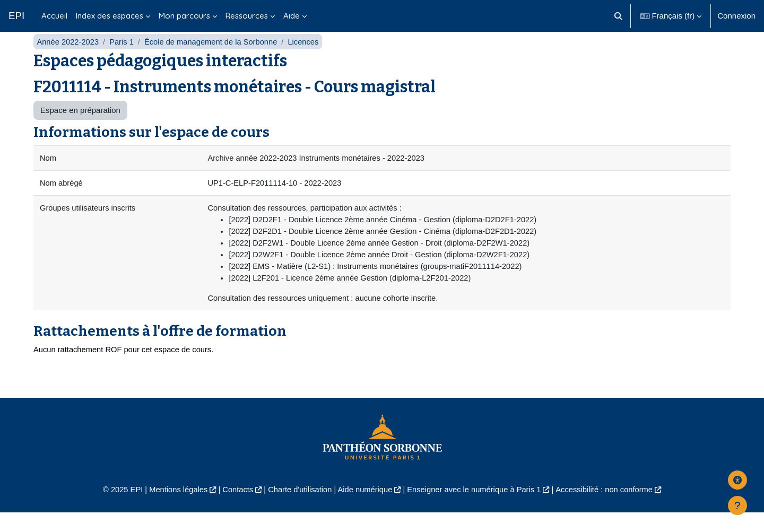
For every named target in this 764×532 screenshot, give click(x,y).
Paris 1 (123, 57)
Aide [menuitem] (292, 16)
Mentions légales (173, 508)
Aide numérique (364, 508)
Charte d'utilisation (298, 508)
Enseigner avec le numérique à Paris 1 (476, 508)
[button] (618, 16)
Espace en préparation (80, 126)
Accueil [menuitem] (54, 16)
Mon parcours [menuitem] (184, 16)
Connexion (736, 16)
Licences (309, 57)
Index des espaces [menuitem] (110, 16)
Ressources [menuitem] (247, 16)
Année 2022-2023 (68, 57)
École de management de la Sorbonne (214, 57)
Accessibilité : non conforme (610, 508)
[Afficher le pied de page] (737, 505)
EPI (16, 16)
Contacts (234, 508)
